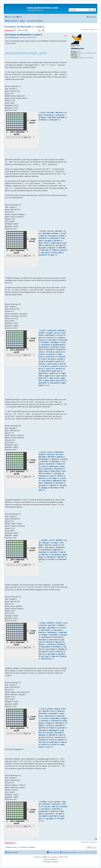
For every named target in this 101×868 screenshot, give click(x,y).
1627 (79, 51)
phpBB (44, 857)
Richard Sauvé (75, 45)
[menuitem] (19, 17)
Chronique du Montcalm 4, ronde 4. (24, 27)
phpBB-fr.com (54, 859)
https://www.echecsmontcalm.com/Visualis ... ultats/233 (26, 53)
